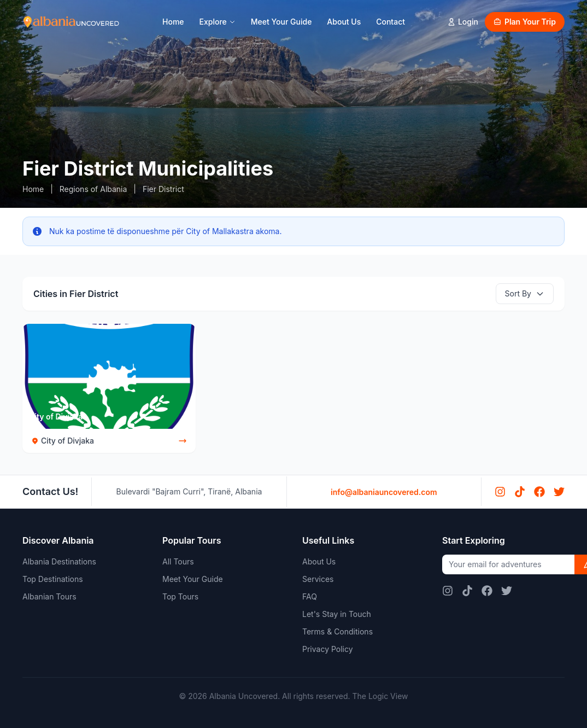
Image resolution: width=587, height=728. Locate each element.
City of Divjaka (56, 417)
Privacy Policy (328, 649)
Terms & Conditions (337, 631)
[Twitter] (559, 492)
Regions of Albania (93, 189)
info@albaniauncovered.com (384, 492)
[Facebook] (539, 492)
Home (173, 22)
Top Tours (180, 596)
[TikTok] (520, 492)
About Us (344, 22)
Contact (391, 22)
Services (318, 579)
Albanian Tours (49, 596)
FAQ (310, 596)
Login (463, 22)
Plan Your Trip (525, 22)
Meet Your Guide (281, 22)
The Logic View (380, 696)
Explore (218, 22)
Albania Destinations (59, 561)
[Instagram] (500, 492)
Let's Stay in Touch (337, 614)
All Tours (178, 561)
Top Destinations (53, 579)
